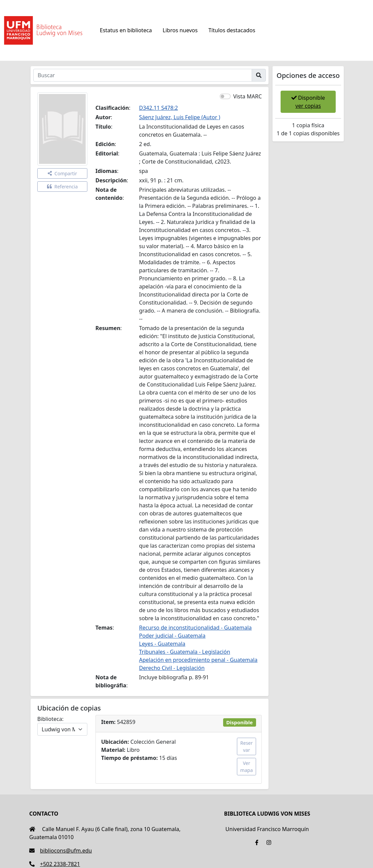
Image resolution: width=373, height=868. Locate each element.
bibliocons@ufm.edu (60, 851)
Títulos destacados (232, 30)
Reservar (246, 746)
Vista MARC (247, 96)
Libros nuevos (180, 30)
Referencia (63, 187)
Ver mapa (246, 767)
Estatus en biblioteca (126, 30)
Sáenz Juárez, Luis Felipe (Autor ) (180, 117)
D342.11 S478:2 (159, 108)
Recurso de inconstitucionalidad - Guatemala (195, 628)
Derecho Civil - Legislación (172, 668)
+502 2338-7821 (55, 864)
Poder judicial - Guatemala (172, 636)
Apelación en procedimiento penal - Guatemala (198, 660)
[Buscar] (143, 75)
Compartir (62, 173)
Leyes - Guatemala (162, 644)
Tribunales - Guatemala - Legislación (185, 652)
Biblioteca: (50, 719)
